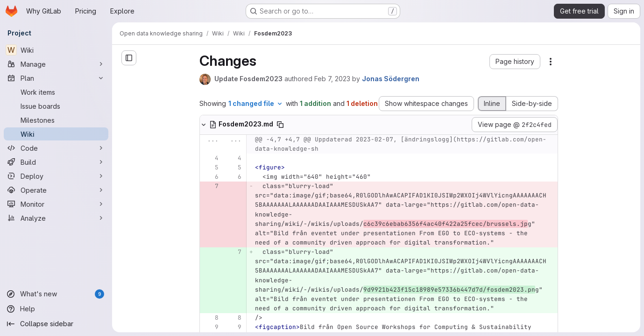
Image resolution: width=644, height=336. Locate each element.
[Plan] (56, 78)
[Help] (56, 309)
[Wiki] (56, 50)
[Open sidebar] (129, 58)
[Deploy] (56, 176)
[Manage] (56, 64)
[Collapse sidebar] (56, 324)
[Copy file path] (280, 125)
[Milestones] (56, 120)
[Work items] (56, 92)
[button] (515, 62)
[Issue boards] (56, 106)
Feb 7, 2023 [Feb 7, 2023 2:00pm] (332, 79)
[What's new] (56, 294)
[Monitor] (56, 204)
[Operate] (56, 190)
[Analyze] (56, 218)
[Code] (56, 148)
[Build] (56, 162)
